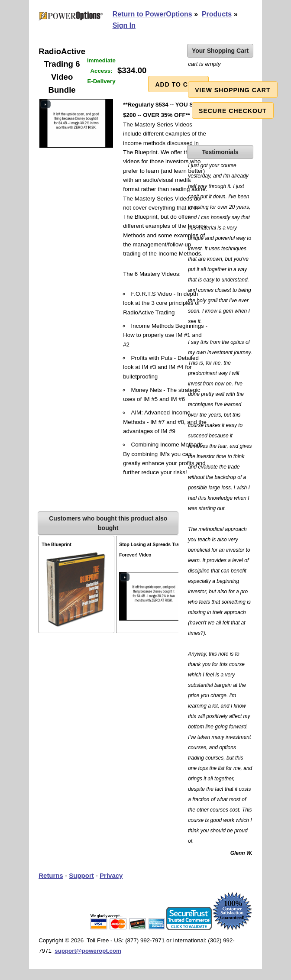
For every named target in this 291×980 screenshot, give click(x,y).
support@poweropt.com (88, 951)
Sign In (124, 25)
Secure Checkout (233, 111)
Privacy (111, 875)
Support (81, 875)
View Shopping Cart (233, 90)
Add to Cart (178, 84)
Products (217, 14)
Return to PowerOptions (152, 14)
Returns (51, 875)
